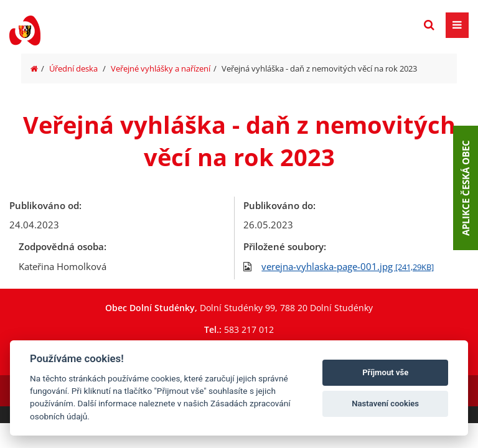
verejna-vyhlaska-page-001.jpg (348, 266)
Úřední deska (73, 68)
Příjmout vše (385, 372)
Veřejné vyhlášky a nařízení (161, 68)
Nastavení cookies (385, 404)
